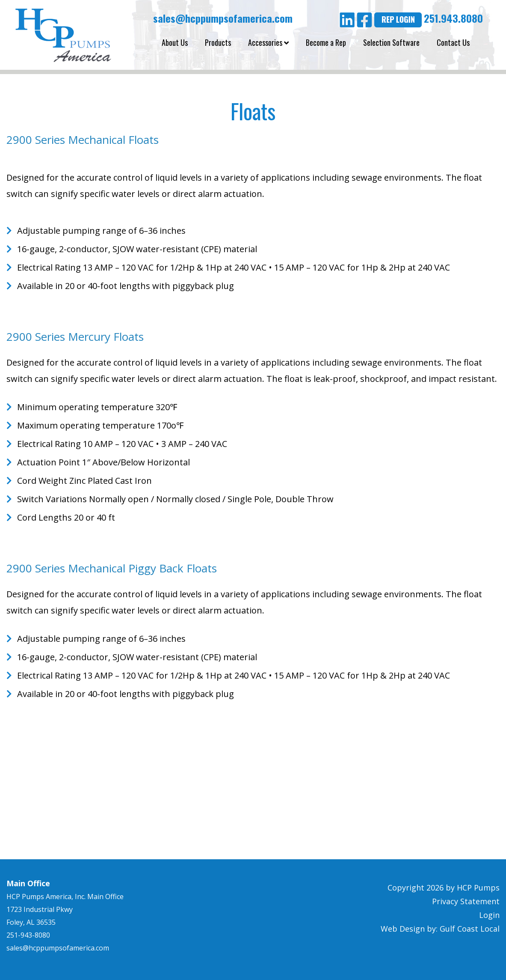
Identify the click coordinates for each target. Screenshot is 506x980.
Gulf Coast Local (470, 929)
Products (218, 42)
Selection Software (391, 42)
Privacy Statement (466, 901)
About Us (175, 42)
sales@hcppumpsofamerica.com (222, 18)
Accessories (268, 42)
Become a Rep (326, 42)
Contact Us (453, 42)
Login (489, 915)
